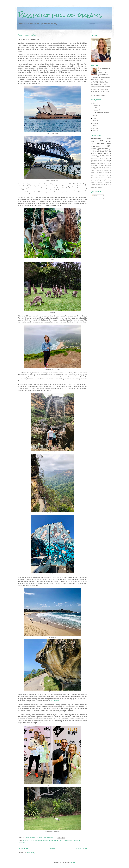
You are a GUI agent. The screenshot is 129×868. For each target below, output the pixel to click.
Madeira (107, 176)
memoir (94, 188)
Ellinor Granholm (105, 68)
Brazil (93, 171)
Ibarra (100, 176)
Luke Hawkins (55, 701)
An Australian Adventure (28, 39)
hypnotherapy (94, 186)
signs (92, 160)
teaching (108, 160)
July (96, 108)
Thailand (107, 182)
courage (99, 152)
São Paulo (99, 182)
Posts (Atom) (31, 853)
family (107, 165)
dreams (45, 841)
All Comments (97, 199)
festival (107, 184)
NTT (80, 841)
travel (25, 843)
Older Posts (82, 848)
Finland (101, 162)
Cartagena (99, 172)
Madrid (107, 162)
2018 (95, 126)
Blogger (72, 863)
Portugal (93, 164)
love (101, 155)
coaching (39, 841)
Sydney (20, 843)
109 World (106, 167)
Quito (101, 164)
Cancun (93, 172)
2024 (95, 103)
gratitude (95, 146)
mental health (103, 153)
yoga (108, 141)
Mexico (93, 177)
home (92, 167)
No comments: (49, 838)
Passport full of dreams (60, 15)
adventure (26, 841)
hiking (56, 841)
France (97, 174)
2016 (95, 131)
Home (53, 848)
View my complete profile (98, 95)
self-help (99, 167)
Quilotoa (93, 181)
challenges (104, 148)
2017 (95, 128)
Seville (107, 181)
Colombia (107, 172)
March (97, 110)
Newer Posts (24, 848)
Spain (93, 152)
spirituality (100, 160)
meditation (108, 186)
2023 (95, 116)
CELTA (95, 162)
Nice (108, 179)
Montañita (99, 177)
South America (104, 150)
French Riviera (105, 174)
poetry (99, 188)
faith (102, 184)
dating (97, 184)
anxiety (101, 157)
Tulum (92, 184)
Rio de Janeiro (100, 181)
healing (51, 841)
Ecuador (94, 148)
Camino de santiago (103, 171)
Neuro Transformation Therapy (68, 841)
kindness (102, 186)
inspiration (94, 155)
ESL (92, 174)
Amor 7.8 (93, 169)
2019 (95, 123)
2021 (94, 118)
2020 (95, 121)
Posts (94, 196)
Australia (33, 841)
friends (101, 144)
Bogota (107, 169)
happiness (105, 159)
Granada (93, 176)
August (97, 105)
